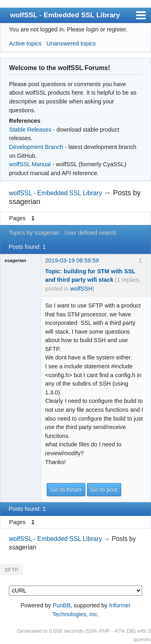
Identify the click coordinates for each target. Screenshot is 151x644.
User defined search (90, 233)
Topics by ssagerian (34, 233)
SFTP (11, 570)
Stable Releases (30, 130)
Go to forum (66, 489)
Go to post (104, 489)
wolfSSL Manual (30, 164)
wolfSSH (81, 289)
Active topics (26, 43)
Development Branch (36, 147)
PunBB (62, 605)
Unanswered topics (71, 43)
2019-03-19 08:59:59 (72, 260)
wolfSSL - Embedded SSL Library (65, 15)
